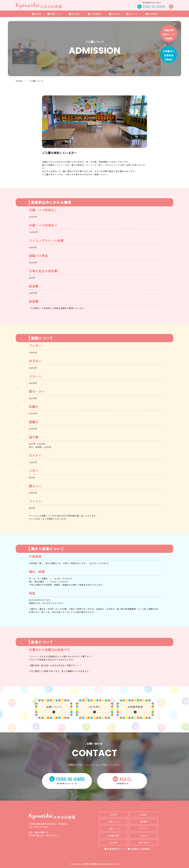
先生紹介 (75, 14)
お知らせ (115, 14)
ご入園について (114, 829)
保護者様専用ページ (115, 849)
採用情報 (151, 14)
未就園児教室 (114, 836)
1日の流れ (113, 842)
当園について (55, 14)
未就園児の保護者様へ (140, 849)
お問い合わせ (144, 842)
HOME (37, 14)
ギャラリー (133, 14)
